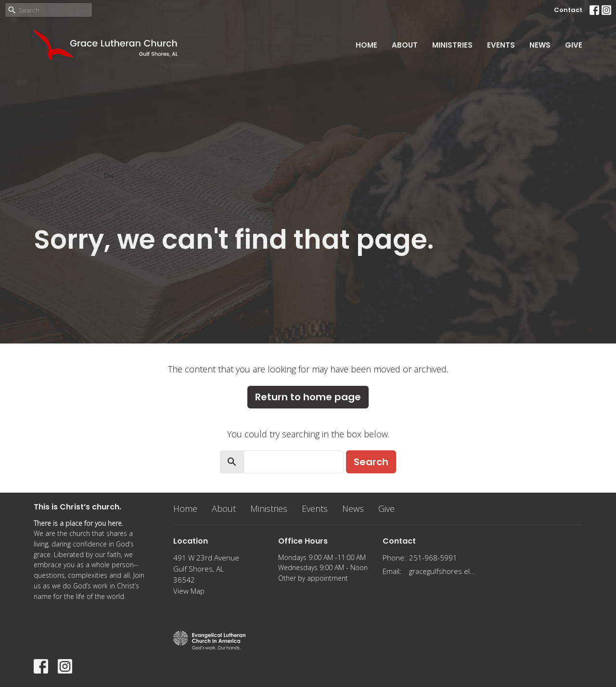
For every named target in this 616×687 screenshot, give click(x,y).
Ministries (452, 45)
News (540, 45)
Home (366, 45)
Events (501, 45)
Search (371, 462)
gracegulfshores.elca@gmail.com (443, 571)
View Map (189, 591)
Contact (568, 10)
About (405, 45)
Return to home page (308, 397)
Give (574, 45)
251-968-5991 (433, 558)
